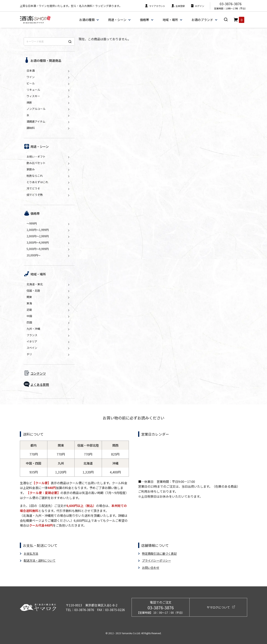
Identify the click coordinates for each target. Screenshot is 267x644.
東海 (29, 303)
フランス (32, 335)
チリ (29, 354)
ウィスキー (33, 96)
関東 (29, 297)
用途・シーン (117, 20)
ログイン (197, 6)
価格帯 (144, 20)
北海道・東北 (35, 284)
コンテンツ (38, 373)
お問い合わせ (151, 567)
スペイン (32, 348)
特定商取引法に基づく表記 (160, 553)
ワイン (31, 77)
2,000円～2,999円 (38, 236)
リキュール (33, 90)
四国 (29, 322)
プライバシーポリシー (157, 560)
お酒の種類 (87, 20)
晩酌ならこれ (35, 176)
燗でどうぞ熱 (35, 195)
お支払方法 (31, 553)
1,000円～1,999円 (38, 230)
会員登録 (178, 6)
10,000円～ (34, 255)
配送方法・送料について (41, 560)
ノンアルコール (36, 109)
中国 (29, 316)
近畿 (29, 310)
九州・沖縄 (33, 329)
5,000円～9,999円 (38, 249)
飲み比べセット (36, 163)
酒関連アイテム (36, 121)
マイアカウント (155, 6)
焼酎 (29, 102)
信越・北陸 (33, 290)
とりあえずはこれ (37, 182)
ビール (31, 83)
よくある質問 (40, 385)
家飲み (31, 169)
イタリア (32, 341)
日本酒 (31, 71)
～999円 (32, 223)
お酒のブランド (202, 20)
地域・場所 (170, 20)
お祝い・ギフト (36, 157)
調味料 (31, 128)
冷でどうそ (33, 188)
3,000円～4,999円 (38, 242)
